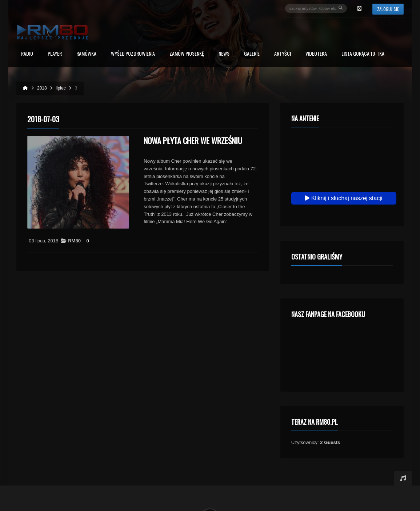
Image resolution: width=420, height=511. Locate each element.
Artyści (283, 54)
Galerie (252, 54)
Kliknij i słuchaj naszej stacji (344, 198)
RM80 (74, 241)
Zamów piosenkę (187, 54)
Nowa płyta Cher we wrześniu (193, 140)
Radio (27, 54)
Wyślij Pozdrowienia (133, 54)
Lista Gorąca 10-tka (363, 54)
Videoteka (316, 54)
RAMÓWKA (86, 54)
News (224, 54)
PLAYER (55, 54)
